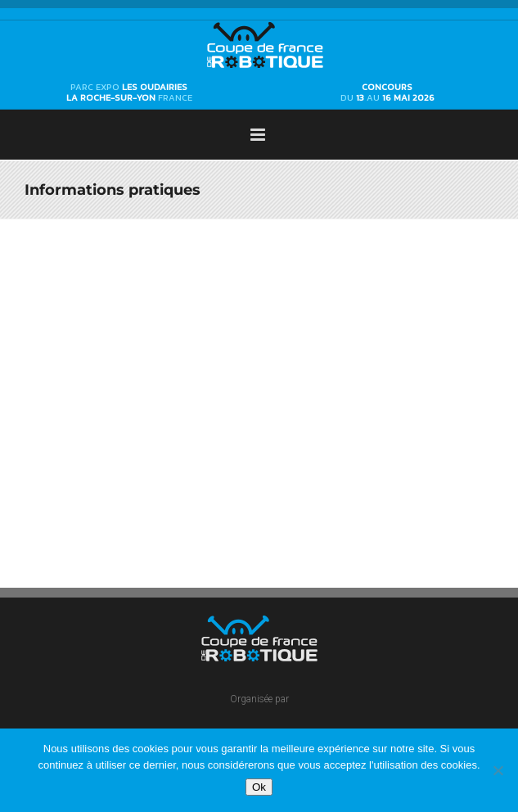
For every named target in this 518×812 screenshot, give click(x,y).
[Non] (498, 770)
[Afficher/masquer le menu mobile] (259, 135)
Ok (259, 787)
